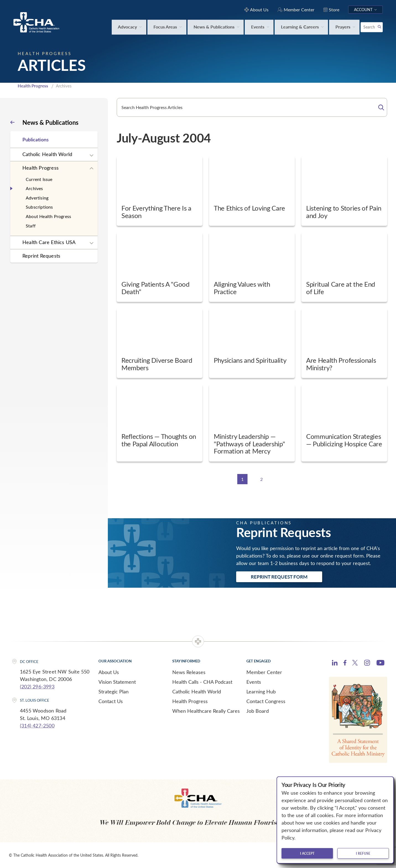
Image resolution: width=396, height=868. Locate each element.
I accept (307, 853)
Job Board (258, 711)
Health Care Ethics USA (49, 242)
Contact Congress (266, 701)
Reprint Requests (41, 256)
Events (254, 682)
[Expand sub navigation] (92, 156)
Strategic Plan (114, 691)
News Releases (189, 672)
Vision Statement (117, 682)
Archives (34, 188)
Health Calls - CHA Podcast (202, 682)
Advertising (37, 198)
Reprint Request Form (279, 577)
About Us (109, 672)
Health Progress (33, 86)
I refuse (363, 853)
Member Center (264, 672)
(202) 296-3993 (37, 686)
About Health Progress (48, 216)
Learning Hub (261, 691)
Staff (31, 226)
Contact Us (111, 701)
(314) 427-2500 (37, 726)
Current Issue (39, 179)
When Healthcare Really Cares (206, 711)
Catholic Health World (47, 154)
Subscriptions (39, 207)
